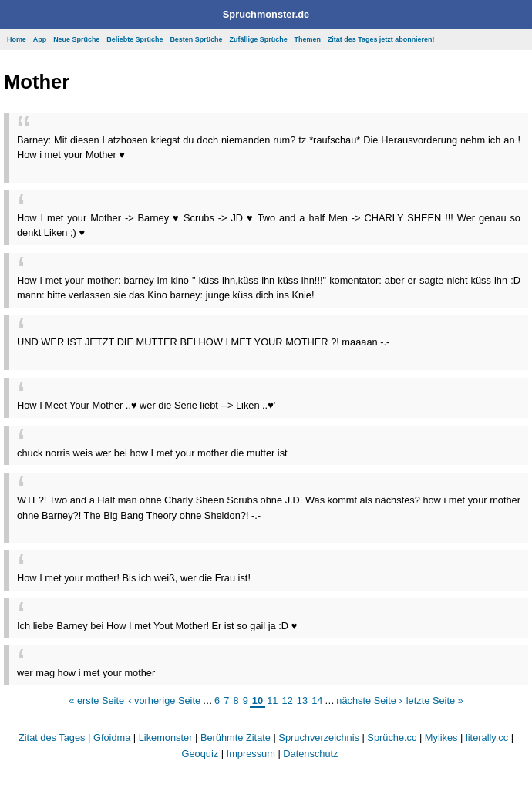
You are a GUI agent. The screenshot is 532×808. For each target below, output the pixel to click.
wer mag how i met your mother (86, 673)
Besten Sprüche (196, 39)
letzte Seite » (435, 700)
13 (302, 700)
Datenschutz (310, 754)
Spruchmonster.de (266, 14)
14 (317, 700)
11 (272, 700)
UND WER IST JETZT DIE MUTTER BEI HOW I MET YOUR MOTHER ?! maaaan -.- (203, 342)
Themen (308, 39)
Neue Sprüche (76, 39)
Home (17, 39)
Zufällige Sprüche (259, 39)
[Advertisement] (197, 168)
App (40, 39)
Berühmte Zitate (236, 737)
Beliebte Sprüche (135, 39)
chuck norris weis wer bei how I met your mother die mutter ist (152, 453)
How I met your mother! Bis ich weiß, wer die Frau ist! (134, 578)
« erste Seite (96, 700)
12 (288, 700)
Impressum (251, 754)
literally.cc (487, 737)
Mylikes (441, 737)
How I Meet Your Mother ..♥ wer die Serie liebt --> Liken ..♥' (146, 405)
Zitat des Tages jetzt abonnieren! (381, 39)
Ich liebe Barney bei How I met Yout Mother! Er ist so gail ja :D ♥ (157, 626)
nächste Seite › (369, 700)
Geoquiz (200, 754)
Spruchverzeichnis (319, 737)
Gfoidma (112, 737)
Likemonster (166, 737)
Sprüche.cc (392, 737)
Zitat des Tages (52, 737)
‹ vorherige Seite (164, 700)
